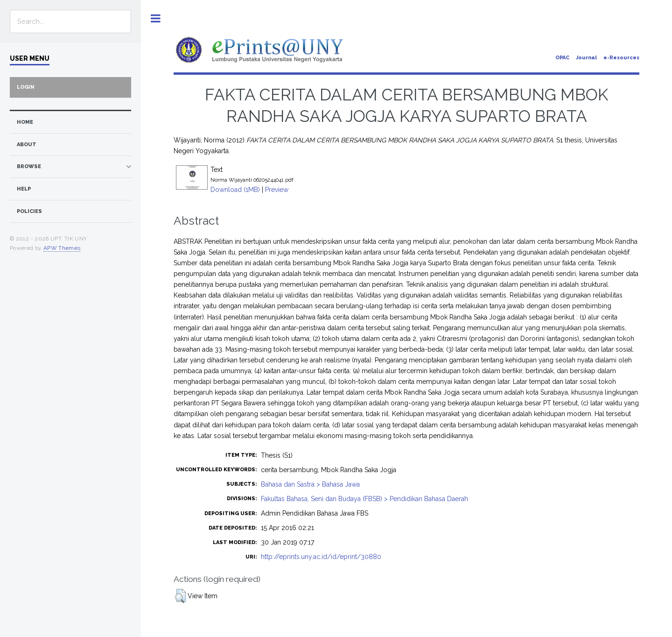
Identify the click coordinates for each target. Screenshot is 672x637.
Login (26, 87)
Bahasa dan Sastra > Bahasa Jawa (310, 484)
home (25, 122)
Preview (277, 190)
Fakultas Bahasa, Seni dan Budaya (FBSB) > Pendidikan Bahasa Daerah (364, 499)
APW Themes (62, 248)
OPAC (562, 58)
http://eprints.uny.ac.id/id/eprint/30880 (321, 557)
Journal (586, 58)
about (27, 145)
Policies (29, 211)
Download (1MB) (235, 190)
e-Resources (621, 58)
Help (24, 189)
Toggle (156, 18)
